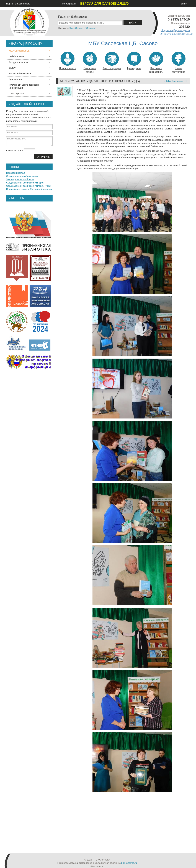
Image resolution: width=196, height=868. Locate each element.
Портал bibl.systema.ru (18, 4)
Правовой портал (16, 173)
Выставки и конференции (156, 63)
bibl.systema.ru (129, 863)
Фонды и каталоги (19, 62)
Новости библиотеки (20, 74)
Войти (184, 4)
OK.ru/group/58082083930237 (176, 34)
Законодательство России (20, 179)
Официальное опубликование (22, 176)
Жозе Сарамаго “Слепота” (82, 28)
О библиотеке (16, 56)
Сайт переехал (17, 94)
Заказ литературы (112, 61)
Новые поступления (178, 63)
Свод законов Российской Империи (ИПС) (29, 186)
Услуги (12, 68)
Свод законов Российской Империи (25, 183)
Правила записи (68, 61)
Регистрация (69, 4)
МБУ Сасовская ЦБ (177, 81)
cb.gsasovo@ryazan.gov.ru (175, 30)
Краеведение (134, 61)
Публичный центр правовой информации (24, 86)
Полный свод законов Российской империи (29, 189)
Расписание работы (90, 63)
